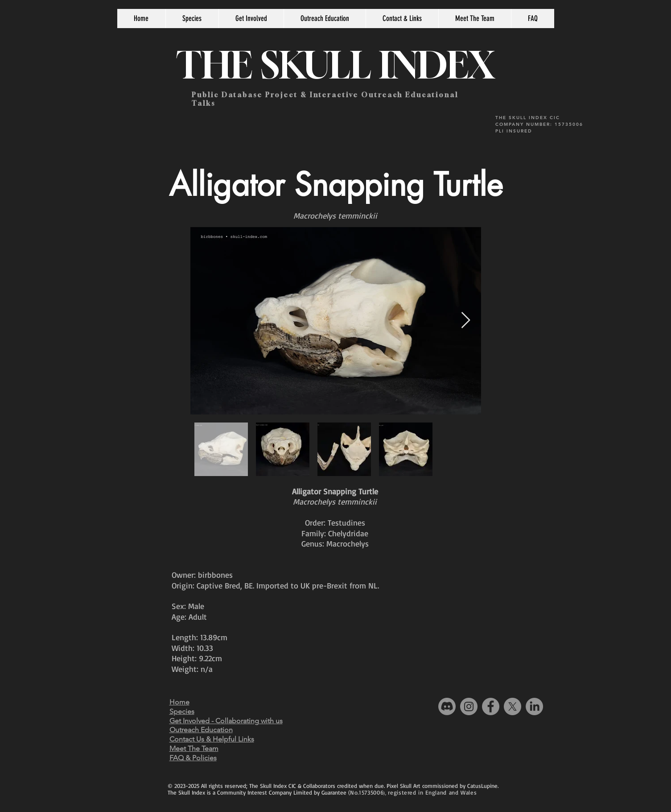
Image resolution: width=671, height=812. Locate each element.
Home (179, 702)
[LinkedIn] (534, 706)
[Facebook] (491, 706)
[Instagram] (469, 706)
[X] (513, 706)
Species (182, 711)
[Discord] (447, 706)
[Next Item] (466, 321)
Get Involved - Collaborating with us (226, 721)
